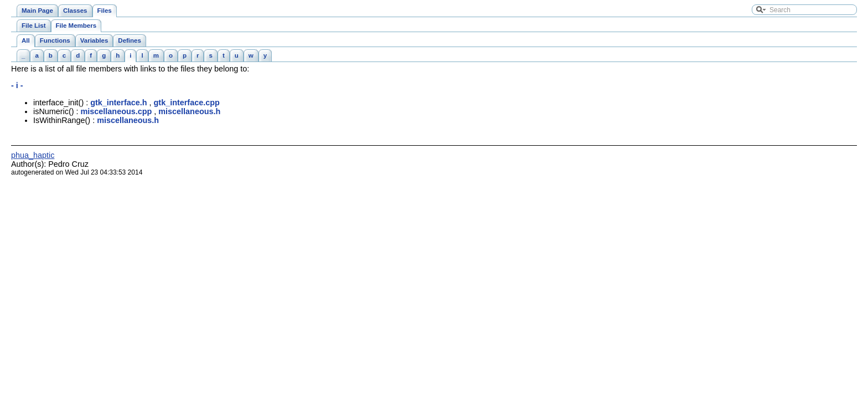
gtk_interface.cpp (187, 103)
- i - (17, 85)
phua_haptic (33, 155)
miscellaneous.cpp (117, 111)
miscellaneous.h (189, 111)
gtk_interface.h (118, 103)
